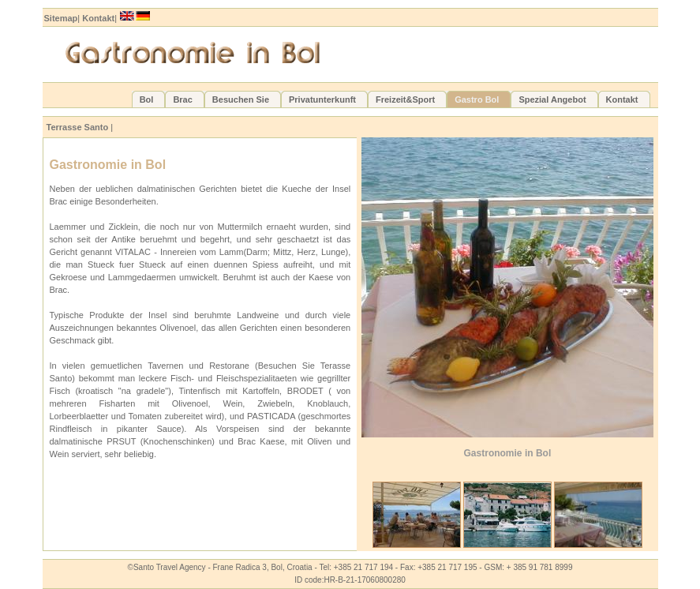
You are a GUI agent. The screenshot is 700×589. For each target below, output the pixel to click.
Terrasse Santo (78, 127)
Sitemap (61, 18)
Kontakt (98, 18)
